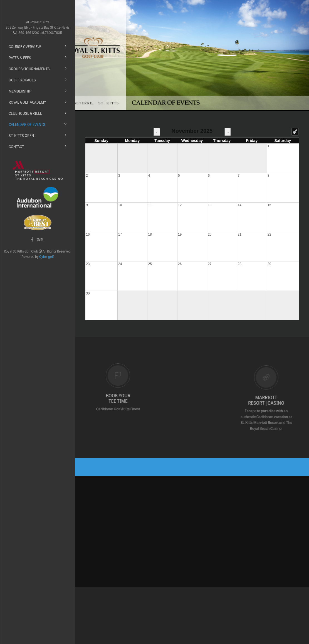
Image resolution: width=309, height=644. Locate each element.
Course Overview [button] (25, 47)
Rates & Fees (20, 58)
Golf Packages (22, 80)
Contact (16, 147)
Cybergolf (47, 256)
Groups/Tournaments (29, 69)
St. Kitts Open (21, 135)
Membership (20, 91)
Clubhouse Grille (25, 113)
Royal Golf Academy (27, 102)
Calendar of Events (27, 124)
